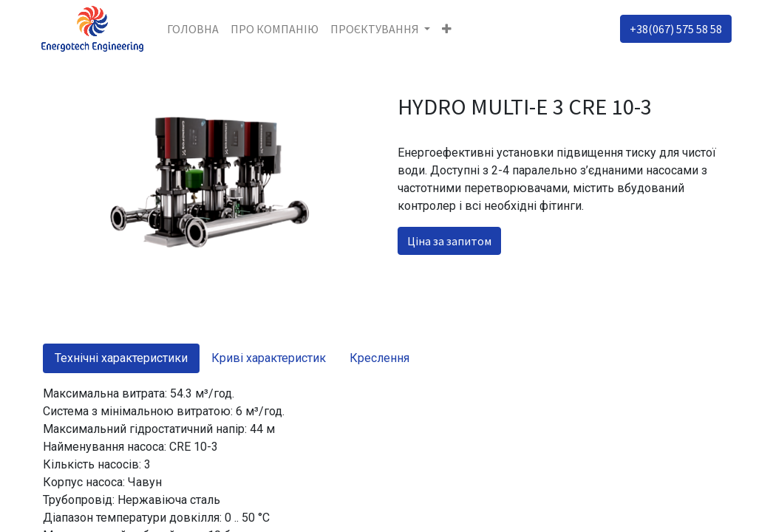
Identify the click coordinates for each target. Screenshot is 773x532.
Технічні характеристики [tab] (121, 358)
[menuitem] (194, 29)
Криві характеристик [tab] (269, 358)
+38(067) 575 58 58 (674, 29)
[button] (449, 29)
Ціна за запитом (449, 241)
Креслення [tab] (379, 358)
